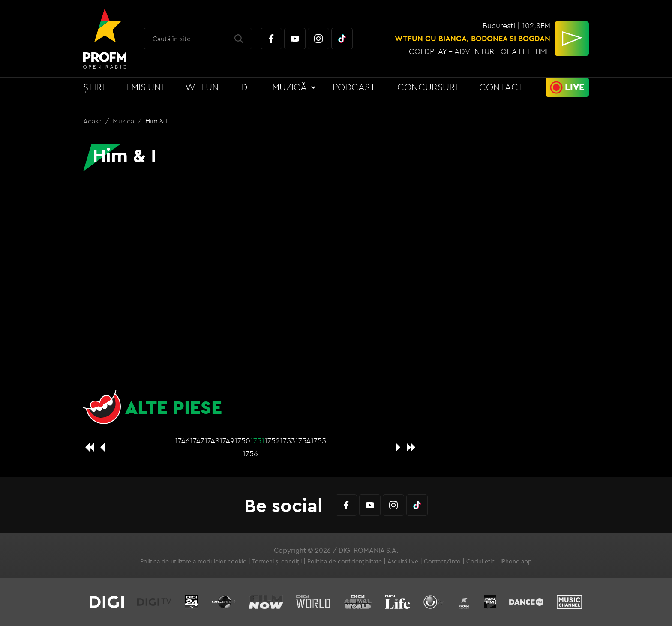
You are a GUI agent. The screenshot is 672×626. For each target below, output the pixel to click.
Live (575, 87)
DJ (246, 87)
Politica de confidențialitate (345, 561)
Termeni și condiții (277, 561)
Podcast (354, 87)
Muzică (289, 87)
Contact (501, 87)
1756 (250, 454)
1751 (257, 441)
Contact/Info (442, 561)
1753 (288, 441)
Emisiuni (145, 87)
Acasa (93, 121)
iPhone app (516, 561)
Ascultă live (403, 561)
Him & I (156, 121)
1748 (212, 441)
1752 (272, 441)
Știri (94, 87)
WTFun (202, 87)
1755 (318, 441)
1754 (303, 441)
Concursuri (427, 87)
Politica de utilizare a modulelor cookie (193, 561)
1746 (182, 441)
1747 (197, 441)
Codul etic (481, 561)
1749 (227, 441)
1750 (242, 441)
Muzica (124, 121)
